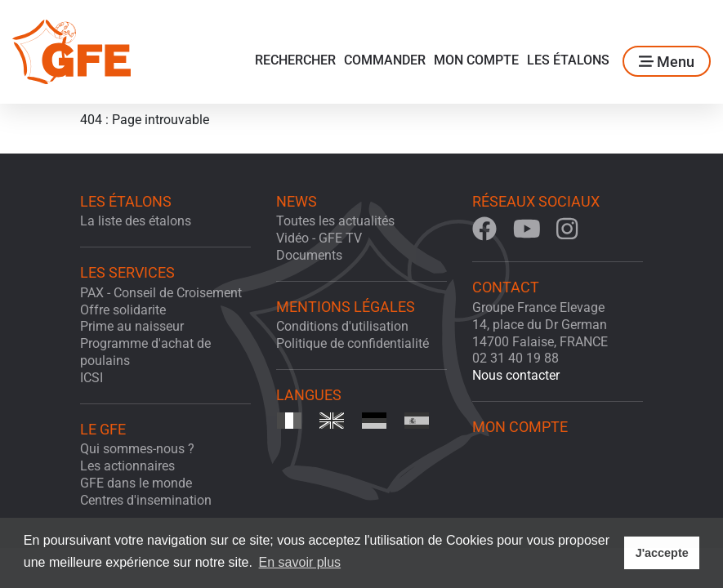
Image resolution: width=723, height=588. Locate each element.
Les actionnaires (127, 466)
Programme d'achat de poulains (145, 352)
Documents (309, 255)
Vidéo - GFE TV (319, 238)
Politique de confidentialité (353, 343)
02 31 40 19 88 (515, 358)
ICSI (91, 378)
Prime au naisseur (132, 326)
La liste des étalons (136, 221)
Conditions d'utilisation (342, 326)
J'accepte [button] (662, 553)
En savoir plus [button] (300, 562)
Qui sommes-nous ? (137, 449)
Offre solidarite (123, 310)
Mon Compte (476, 60)
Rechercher (295, 60)
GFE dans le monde (136, 483)
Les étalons (568, 60)
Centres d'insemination (146, 500)
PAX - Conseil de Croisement (161, 293)
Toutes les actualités (335, 221)
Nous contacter (516, 375)
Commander (385, 60)
